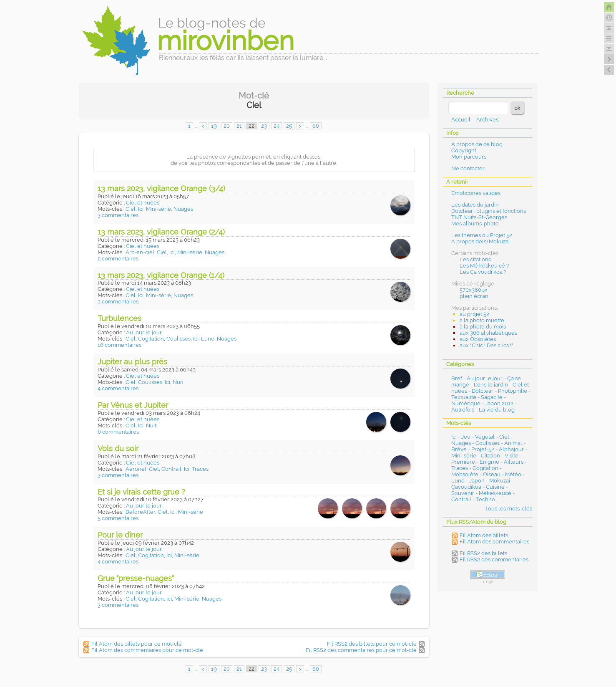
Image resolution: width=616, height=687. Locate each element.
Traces (200, 469)
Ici (141, 209)
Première (463, 462)
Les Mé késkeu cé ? (484, 266)
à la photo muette (482, 320)
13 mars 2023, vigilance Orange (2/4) (161, 232)
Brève (459, 449)
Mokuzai (500, 481)
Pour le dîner (120, 535)
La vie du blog (497, 410)
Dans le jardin (491, 385)
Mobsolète (465, 474)
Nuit (178, 382)
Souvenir (463, 493)
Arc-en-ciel (140, 252)
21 (239, 126)
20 (227, 126)
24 (277, 126)
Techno (485, 499)
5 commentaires (118, 259)
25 (289, 126)
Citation (490, 456)
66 (316, 126)
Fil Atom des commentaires (494, 542)
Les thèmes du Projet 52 (482, 235)
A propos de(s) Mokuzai (480, 241)
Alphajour (511, 449)
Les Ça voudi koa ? (483, 272)
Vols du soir (118, 448)
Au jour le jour (144, 332)
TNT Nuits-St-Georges (479, 217)
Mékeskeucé (495, 493)
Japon (477, 481)
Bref (457, 378)
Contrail (171, 469)
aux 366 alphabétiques (488, 333)
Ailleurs (514, 462)
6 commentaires (118, 432)
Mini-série (158, 209)
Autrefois (463, 410)
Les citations (475, 259)
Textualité (464, 397)
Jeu (466, 437)
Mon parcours (469, 157)
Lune (208, 339)
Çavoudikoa (466, 487)
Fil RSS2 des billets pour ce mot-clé (372, 644)
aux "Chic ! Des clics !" (486, 345)
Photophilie (513, 391)
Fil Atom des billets (484, 535)
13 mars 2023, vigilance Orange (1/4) (161, 275)
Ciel (131, 209)
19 (214, 126)
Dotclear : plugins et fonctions (489, 211)
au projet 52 (474, 314)
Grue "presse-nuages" (136, 578)
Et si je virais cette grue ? (141, 492)
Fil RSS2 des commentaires (494, 559)
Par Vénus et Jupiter (133, 405)
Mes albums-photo (475, 224)
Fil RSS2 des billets (483, 553)
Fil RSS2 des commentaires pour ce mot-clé (361, 650)
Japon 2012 (499, 403)
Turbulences (119, 318)
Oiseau (492, 474)
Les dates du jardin (475, 205)
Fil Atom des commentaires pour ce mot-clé (147, 650)
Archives (487, 120)
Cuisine (495, 487)
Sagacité (492, 397)
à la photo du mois (483, 327)
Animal (513, 443)
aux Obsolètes (478, 339)
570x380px (474, 290)
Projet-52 (483, 449)
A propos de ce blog (477, 144)
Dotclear (483, 391)
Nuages (183, 209)
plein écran (474, 296)
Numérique (466, 403)
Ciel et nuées (143, 203)
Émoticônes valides (476, 193)
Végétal (485, 437)
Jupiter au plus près (132, 362)
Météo (513, 474)
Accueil (461, 120)
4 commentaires (118, 388)
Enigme (489, 462)
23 (264, 126)
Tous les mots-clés (509, 509)
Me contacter (468, 168)
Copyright (464, 150)
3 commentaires (118, 215)
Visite (512, 456)
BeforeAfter (140, 512)
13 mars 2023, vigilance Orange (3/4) (161, 188)
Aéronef (136, 469)
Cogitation (151, 339)
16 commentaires (119, 345)
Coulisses (179, 339)
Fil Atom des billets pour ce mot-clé (137, 644)
